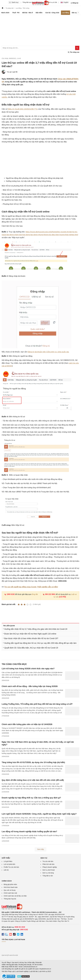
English (65, 2)
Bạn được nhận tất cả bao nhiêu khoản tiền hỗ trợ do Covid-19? (31, 638)
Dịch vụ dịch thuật (49, 870)
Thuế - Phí (16, 13)
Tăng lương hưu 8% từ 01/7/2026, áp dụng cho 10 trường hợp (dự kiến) (33, 762)
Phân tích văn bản (48, 864)
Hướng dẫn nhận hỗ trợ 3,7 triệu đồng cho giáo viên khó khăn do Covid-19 (36, 629)
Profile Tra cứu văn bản (11, 867)
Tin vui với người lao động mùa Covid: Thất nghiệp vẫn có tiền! (31, 587)
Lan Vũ (15, 72)
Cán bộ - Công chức (52, 13)
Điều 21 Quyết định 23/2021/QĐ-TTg (23, 109)
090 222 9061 (49, 594)
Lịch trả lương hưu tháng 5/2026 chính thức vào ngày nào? (28, 669)
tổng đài (35, 594)
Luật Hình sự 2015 (45, 971)
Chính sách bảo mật (10, 893)
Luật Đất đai (33, 971)
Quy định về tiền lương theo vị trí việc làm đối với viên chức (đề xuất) (33, 780)
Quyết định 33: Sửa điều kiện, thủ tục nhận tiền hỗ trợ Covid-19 (31, 648)
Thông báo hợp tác (10, 899)
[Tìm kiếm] (77, 48)
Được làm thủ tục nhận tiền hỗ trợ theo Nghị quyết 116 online (30, 634)
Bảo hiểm (39, 13)
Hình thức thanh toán (11, 887)
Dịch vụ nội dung (48, 873)
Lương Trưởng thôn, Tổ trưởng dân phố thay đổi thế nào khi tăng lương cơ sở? (37, 704)
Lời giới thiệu (8, 861)
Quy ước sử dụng (10, 890)
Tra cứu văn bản (48, 861)
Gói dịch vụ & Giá (51, 2)
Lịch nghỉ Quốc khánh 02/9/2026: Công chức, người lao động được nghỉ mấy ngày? (39, 814)
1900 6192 (10, 594)
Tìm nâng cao (74, 52)
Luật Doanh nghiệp (22, 971)
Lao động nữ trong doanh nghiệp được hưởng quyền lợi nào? (29, 832)
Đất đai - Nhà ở (28, 13)
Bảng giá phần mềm (10, 884)
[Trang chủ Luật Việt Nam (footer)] (40, 907)
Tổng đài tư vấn (48, 876)
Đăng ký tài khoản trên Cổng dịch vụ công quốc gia (48, 352)
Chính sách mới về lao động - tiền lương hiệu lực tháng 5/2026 (30, 686)
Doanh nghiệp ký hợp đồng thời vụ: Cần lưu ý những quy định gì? (31, 798)
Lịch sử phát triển (9, 864)
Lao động (65, 13)
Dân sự (74, 13)
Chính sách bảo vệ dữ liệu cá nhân (15, 896)
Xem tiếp (40, 849)
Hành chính (5, 13)
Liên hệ (6, 870)
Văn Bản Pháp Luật (8, 971)
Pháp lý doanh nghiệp (50, 867)
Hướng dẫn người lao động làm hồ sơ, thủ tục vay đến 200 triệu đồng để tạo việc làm (40, 643)
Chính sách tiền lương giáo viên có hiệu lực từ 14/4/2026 (27, 724)
